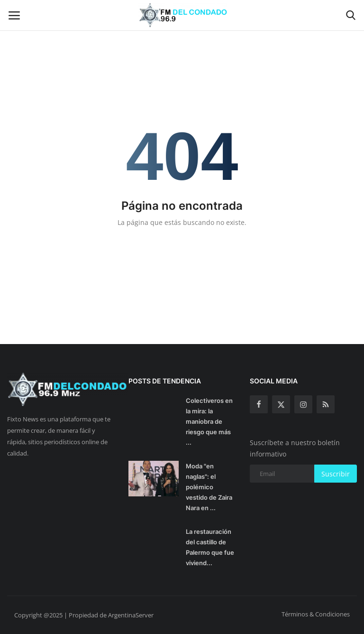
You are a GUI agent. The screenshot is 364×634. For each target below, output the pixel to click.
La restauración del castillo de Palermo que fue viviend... (210, 547)
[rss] (326, 404)
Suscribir (336, 474)
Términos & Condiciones (316, 614)
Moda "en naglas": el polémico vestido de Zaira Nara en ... (209, 487)
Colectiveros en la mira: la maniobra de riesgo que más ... (209, 421)
